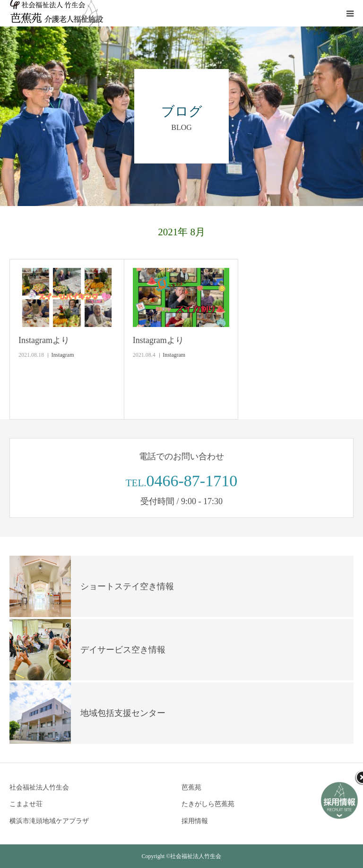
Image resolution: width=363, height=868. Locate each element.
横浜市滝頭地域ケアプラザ (49, 821)
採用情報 (195, 821)
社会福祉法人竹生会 (39, 787)
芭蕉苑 (191, 787)
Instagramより (44, 340)
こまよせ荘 (26, 804)
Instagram (63, 355)
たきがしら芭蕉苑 (208, 804)
